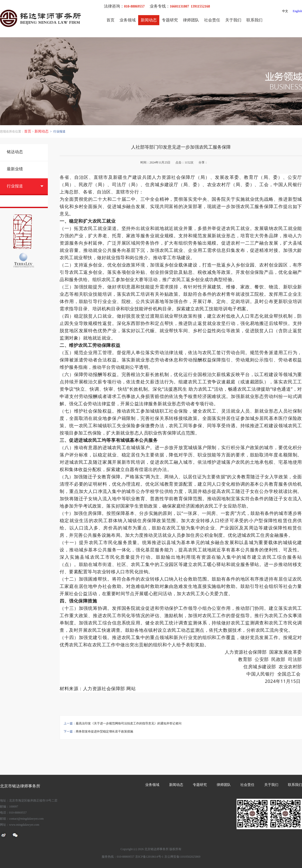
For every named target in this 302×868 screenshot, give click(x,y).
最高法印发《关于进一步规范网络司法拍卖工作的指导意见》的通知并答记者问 (129, 723)
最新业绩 (15, 169)
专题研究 (170, 20)
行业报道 (15, 186)
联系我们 (254, 20)
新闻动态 (149, 20)
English (297, 11)
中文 (285, 11)
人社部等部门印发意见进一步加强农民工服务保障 (181, 147)
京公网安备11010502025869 (182, 857)
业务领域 (128, 20)
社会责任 (212, 20)
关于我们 (233, 20)
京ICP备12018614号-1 (149, 857)
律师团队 (191, 20)
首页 (110, 20)
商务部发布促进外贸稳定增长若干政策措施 (104, 731)
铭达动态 (15, 152)
